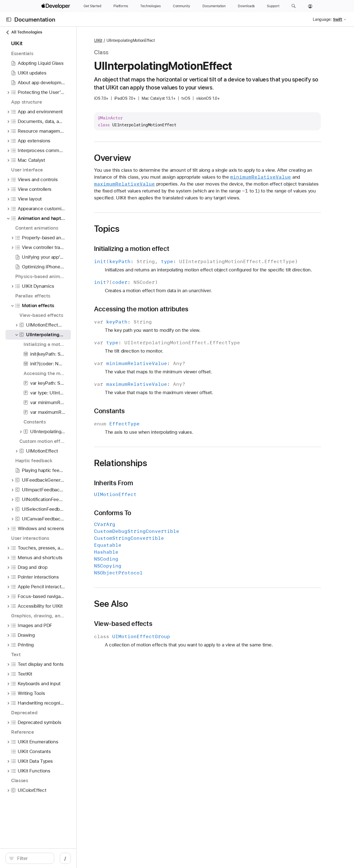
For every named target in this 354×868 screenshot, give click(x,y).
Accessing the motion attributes (180, 330)
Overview (151, 158)
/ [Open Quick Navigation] (99, 858)
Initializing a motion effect (170, 256)
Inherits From (152, 504)
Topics (145, 236)
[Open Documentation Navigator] (9, 20)
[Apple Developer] (56, 6)
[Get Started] (92, 6)
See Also (150, 625)
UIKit (137, 40)
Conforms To (151, 534)
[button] (294, 6)
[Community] (182, 6)
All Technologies (24, 32)
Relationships (159, 484)
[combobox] (50, 858)
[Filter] (50, 858)
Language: (322, 19)
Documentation (35, 20)
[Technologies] (150, 6)
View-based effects (162, 644)
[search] (47, 858)
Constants (148, 432)
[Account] (310, 6)
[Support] (273, 6)
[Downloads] (246, 6)
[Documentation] (214, 6)
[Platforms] (121, 6)
